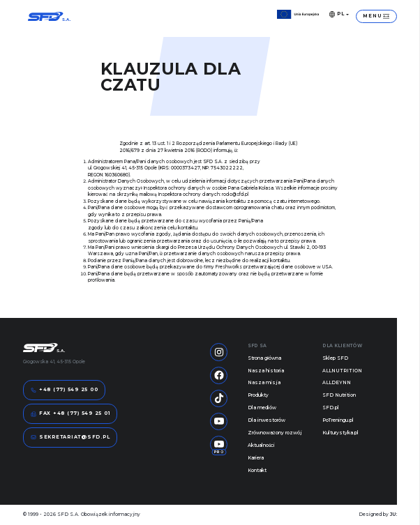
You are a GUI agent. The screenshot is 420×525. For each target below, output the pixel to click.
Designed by (378, 515)
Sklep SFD (335, 358)
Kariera (256, 458)
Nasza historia (266, 371)
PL (337, 14)
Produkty (258, 395)
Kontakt (257, 471)
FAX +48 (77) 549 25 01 (70, 414)
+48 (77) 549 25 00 (65, 390)
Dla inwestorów (267, 420)
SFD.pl (331, 408)
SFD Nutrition (339, 395)
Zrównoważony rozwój (275, 433)
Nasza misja (264, 383)
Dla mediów (262, 408)
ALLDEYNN (337, 383)
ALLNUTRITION (342, 371)
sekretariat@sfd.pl (70, 437)
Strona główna (264, 358)
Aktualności (261, 446)
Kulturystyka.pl (340, 433)
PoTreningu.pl (338, 420)
